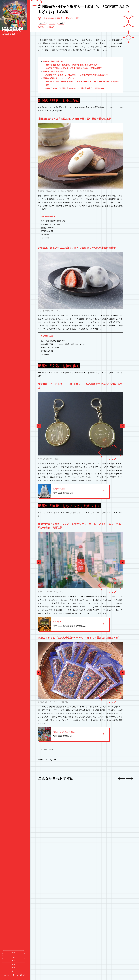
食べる (15, 766)
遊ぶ (15, 769)
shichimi (75, 150)
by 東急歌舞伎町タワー (11, 35)
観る (15, 762)
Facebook (45, 300)
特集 (15, 754)
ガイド (73, 80)
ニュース (7, 777)
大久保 (45, 80)
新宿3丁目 (52, 80)
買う (15, 773)
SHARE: (41, 821)
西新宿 (60, 80)
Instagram (45, 296)
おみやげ (42, 85)
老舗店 (61, 85)
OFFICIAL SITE (47, 293)
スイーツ (52, 85)
